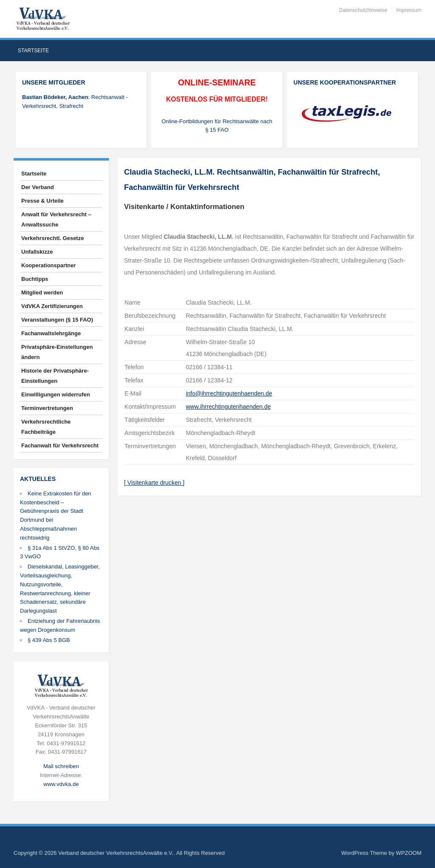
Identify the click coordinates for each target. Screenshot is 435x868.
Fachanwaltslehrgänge (51, 333)
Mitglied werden (42, 293)
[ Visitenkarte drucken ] (154, 483)
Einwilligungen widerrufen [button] (56, 394)
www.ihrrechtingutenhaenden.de (228, 407)
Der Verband (38, 187)
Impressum (409, 10)
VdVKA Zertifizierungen (52, 306)
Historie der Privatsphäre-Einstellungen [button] (55, 376)
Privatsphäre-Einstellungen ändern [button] (57, 352)
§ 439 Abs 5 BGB (49, 640)
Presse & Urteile (42, 201)
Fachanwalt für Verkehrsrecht (60, 445)
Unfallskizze (37, 252)
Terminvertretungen (47, 408)
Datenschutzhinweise (363, 10)
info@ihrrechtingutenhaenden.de (229, 393)
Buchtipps (35, 279)
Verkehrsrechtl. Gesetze (52, 238)
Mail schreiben (61, 766)
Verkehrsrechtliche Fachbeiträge (46, 427)
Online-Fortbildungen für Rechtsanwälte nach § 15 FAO (217, 126)
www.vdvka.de (61, 784)
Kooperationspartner (49, 265)
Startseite (33, 51)
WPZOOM (409, 853)
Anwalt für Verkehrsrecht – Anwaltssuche (56, 219)
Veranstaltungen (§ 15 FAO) (57, 320)
